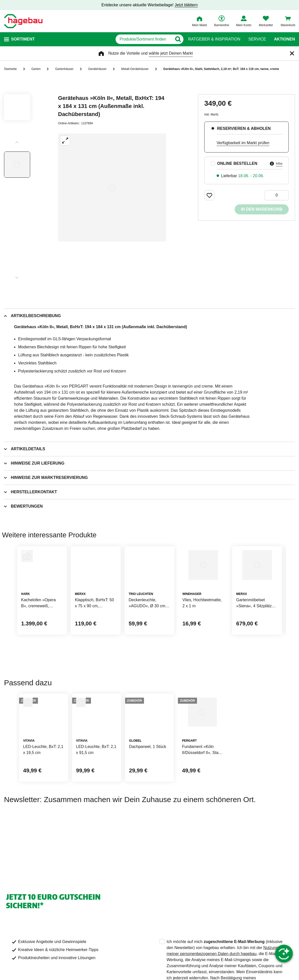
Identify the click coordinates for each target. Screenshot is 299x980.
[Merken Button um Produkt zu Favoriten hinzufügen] (209, 195)
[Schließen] (292, 53)
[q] (120, 39)
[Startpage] (23, 21)
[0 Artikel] (277, 195)
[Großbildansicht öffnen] (112, 187)
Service (257, 39)
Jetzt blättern (186, 5)
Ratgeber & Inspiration (214, 39)
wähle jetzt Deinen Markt (171, 53)
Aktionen (284, 39)
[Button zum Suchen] (178, 39)
